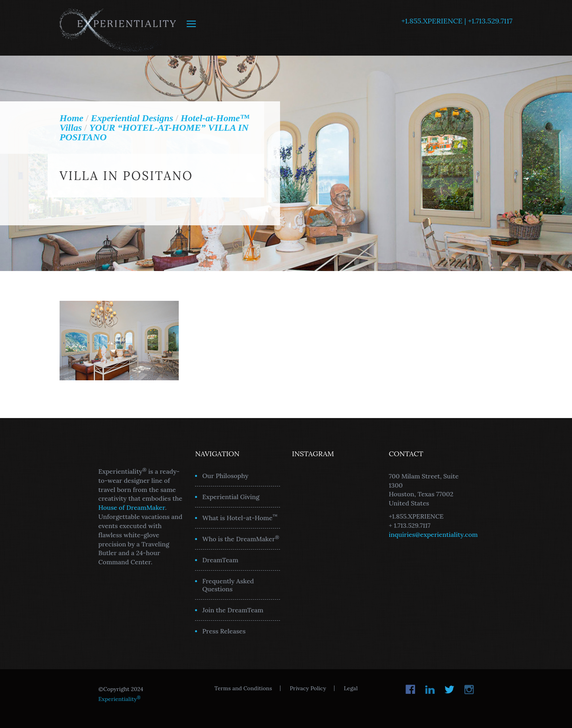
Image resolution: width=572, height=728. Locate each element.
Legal (351, 688)
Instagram (469, 689)
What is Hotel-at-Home (240, 517)
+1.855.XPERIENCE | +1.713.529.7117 (457, 21)
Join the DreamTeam (233, 610)
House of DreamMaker (132, 507)
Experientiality (118, 28)
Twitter (449, 689)
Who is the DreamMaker (241, 538)
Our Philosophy (225, 476)
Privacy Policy (308, 688)
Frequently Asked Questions (228, 585)
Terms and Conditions (243, 688)
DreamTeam (220, 560)
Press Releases (224, 631)
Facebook (411, 689)
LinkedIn (430, 689)
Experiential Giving (231, 497)
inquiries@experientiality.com (433, 534)
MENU (191, 24)
